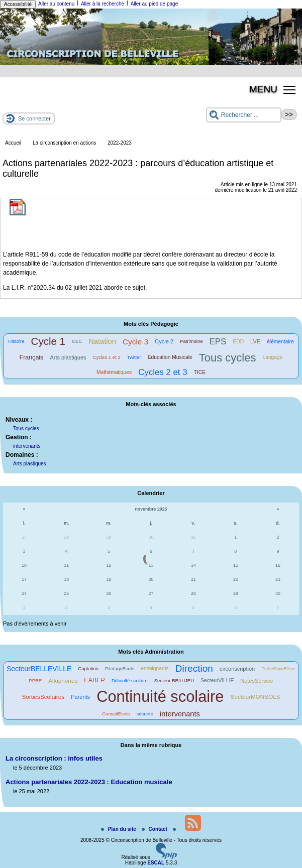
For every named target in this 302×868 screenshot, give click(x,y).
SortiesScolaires (43, 697)
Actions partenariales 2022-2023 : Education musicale (89, 782)
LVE (255, 341)
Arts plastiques (68, 357)
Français (32, 357)
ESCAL (156, 863)
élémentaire (280, 342)
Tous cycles (228, 358)
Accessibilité (18, 4)
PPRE (35, 680)
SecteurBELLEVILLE (39, 669)
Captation (88, 668)
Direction (194, 668)
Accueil (13, 143)
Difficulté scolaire (130, 680)
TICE (200, 372)
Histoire (16, 341)
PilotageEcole (120, 668)
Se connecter (34, 118)
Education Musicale (170, 357)
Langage (273, 357)
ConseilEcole (116, 714)
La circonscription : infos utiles (54, 758)
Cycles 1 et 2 (107, 357)
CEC (77, 341)
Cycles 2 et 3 (163, 372)
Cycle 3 (135, 342)
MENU (263, 89)
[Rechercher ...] (244, 115)
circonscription (237, 669)
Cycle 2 (164, 341)
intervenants (27, 446)
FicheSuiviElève (278, 668)
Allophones (63, 680)
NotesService (257, 681)
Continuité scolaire (160, 697)
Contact (155, 829)
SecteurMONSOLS (256, 697)
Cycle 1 (48, 341)
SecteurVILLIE (217, 680)
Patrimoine (191, 341)
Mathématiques (114, 372)
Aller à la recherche (103, 4)
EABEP (94, 680)
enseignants (155, 668)
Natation (102, 341)
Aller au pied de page (155, 4)
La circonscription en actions (64, 143)
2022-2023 (120, 143)
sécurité (145, 714)
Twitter (134, 357)
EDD (238, 342)
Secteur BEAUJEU (174, 680)
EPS (218, 342)
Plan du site (119, 829)
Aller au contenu (56, 4)
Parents (80, 697)
